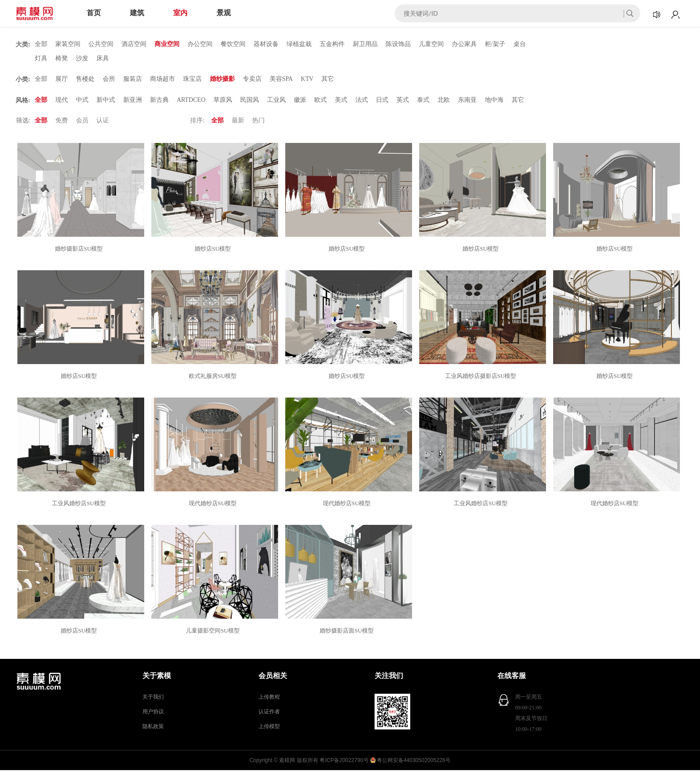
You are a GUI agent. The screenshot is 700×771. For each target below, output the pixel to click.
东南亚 (468, 100)
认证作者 (269, 712)
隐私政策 (153, 727)
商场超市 (162, 79)
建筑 (137, 13)
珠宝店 (192, 79)
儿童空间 (431, 44)
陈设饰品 (398, 44)
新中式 (106, 100)
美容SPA (281, 79)
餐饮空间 (233, 44)
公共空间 (101, 44)
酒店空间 (134, 44)
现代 (62, 100)
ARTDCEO (191, 100)
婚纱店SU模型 (214, 249)
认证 (103, 121)
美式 (342, 100)
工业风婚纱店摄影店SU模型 (482, 377)
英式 (403, 100)
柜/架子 (495, 44)
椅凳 (62, 58)
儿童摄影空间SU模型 (214, 631)
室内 (180, 13)
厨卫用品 (365, 44)
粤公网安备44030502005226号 (414, 761)
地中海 (495, 100)
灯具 (41, 58)
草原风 (223, 100)
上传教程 (269, 698)
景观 (224, 13)
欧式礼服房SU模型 (214, 377)
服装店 (133, 79)
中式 (82, 100)
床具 (103, 58)
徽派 (300, 100)
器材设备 (266, 44)
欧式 (321, 100)
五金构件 (332, 44)
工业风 (277, 100)
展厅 (62, 79)
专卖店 (252, 79)
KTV (307, 79)
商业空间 (167, 44)
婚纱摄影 (222, 79)
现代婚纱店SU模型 (214, 504)
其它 (328, 79)
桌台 (520, 44)
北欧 (444, 100)
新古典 (159, 100)
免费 (62, 121)
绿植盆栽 (299, 44)
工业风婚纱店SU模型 (80, 504)
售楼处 (85, 79)
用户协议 (153, 712)
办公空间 (200, 44)
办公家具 (464, 44)
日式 (383, 100)
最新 (238, 121)
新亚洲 (133, 100)
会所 (109, 79)
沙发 (82, 58)
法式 (362, 100)
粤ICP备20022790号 (344, 761)
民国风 (250, 100)
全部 (41, 44)
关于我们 (153, 698)
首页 (94, 13)
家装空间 (68, 44)
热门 (258, 121)
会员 (82, 121)
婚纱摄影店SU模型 (80, 249)
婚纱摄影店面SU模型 (348, 631)
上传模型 (269, 727)
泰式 (424, 100)
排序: (197, 121)
